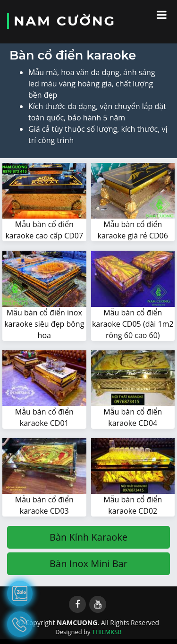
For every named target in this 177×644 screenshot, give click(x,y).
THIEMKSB (107, 632)
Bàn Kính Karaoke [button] (88, 537)
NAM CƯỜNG (65, 21)
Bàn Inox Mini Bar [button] (88, 563)
